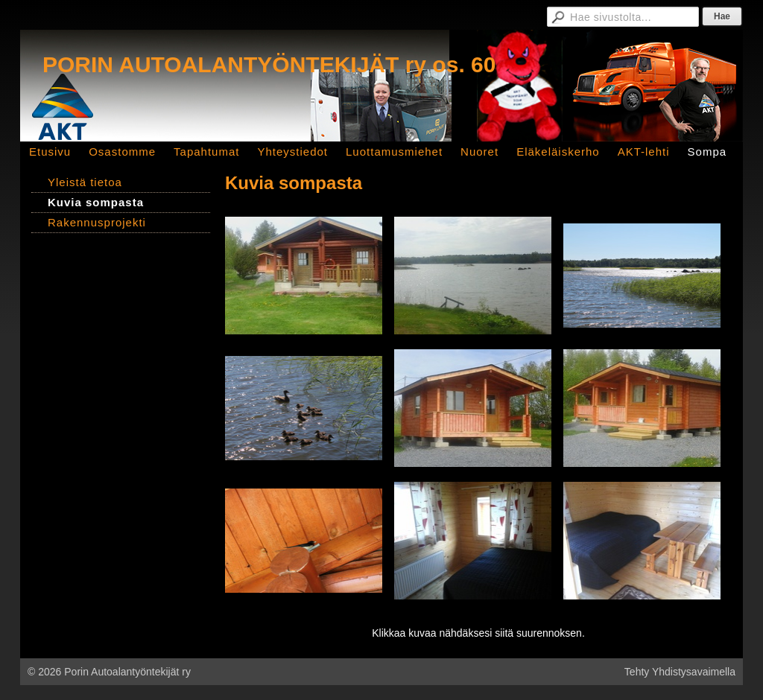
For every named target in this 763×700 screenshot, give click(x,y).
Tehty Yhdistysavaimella (680, 672)
